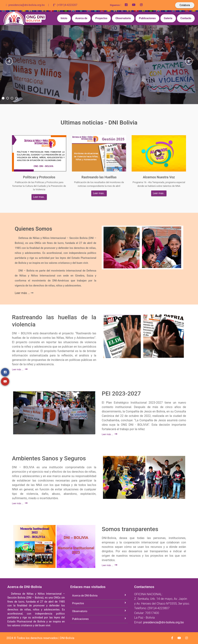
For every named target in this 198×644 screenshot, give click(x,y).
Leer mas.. (39, 197)
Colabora (185, 5)
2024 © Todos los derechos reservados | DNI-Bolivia (40, 638)
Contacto (186, 18)
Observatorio (123, 18)
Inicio (64, 18)
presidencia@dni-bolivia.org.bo (164, 622)
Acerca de (81, 18)
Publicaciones (147, 18)
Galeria (168, 18)
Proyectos (101, 18)
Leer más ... (23, 293)
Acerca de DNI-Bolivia (85, 596)
